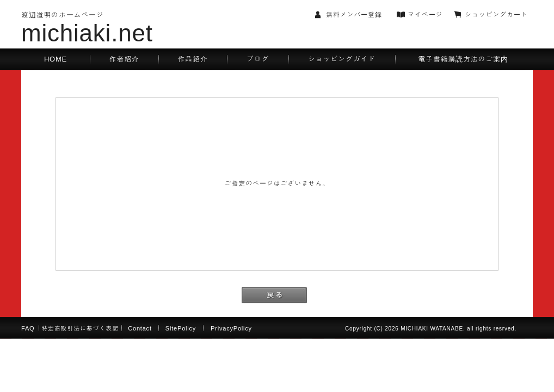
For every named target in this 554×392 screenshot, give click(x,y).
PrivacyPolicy (231, 328)
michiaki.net (87, 33)
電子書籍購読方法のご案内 (463, 59)
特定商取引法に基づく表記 (80, 328)
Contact (140, 328)
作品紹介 (192, 59)
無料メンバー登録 (354, 15)
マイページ (425, 15)
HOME (56, 59)
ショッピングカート (496, 15)
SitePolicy (181, 328)
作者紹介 (124, 59)
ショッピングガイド (342, 59)
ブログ (258, 59)
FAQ (28, 328)
